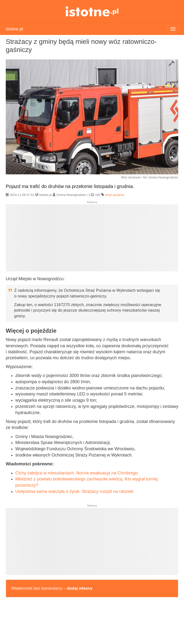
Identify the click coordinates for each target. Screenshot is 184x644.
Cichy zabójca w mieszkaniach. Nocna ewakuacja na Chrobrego (77, 473)
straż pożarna (115, 195)
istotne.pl (92, 11)
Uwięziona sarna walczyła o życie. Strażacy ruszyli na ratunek (74, 491)
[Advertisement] (92, 240)
